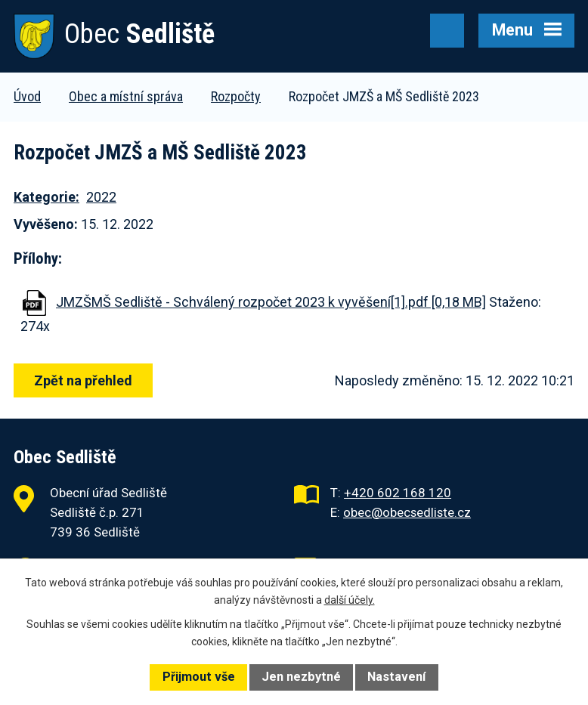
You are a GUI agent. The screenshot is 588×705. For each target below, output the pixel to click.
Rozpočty (236, 96)
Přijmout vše (199, 677)
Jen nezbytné (301, 677)
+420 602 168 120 (398, 493)
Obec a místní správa (126, 96)
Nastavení (396, 677)
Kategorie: (46, 197)
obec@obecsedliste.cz (407, 512)
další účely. (350, 600)
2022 (101, 197)
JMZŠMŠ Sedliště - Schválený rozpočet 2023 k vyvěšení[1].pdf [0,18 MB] (271, 302)
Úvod (27, 96)
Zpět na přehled (83, 380)
